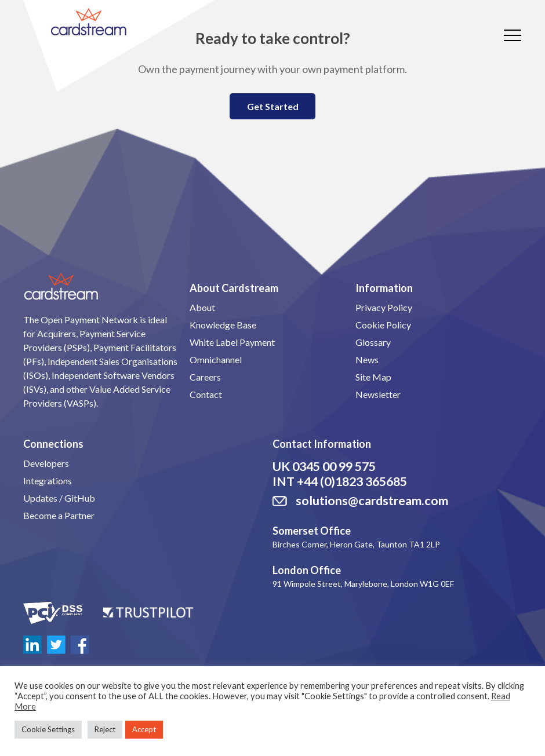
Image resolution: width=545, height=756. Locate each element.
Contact (206, 394)
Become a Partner (59, 515)
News (367, 359)
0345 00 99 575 (334, 466)
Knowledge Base (223, 325)
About (202, 307)
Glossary (373, 342)
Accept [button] (144, 729)
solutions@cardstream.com (372, 501)
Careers (205, 377)
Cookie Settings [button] (48, 729)
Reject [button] (105, 729)
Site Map (373, 377)
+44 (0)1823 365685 (352, 481)
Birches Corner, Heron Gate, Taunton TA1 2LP (356, 544)
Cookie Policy (383, 325)
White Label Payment (232, 342)
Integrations (48, 481)
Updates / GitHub (59, 498)
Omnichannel (216, 359)
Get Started (273, 106)
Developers (46, 463)
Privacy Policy (384, 307)
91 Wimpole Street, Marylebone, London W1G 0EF (363, 584)
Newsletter (378, 394)
